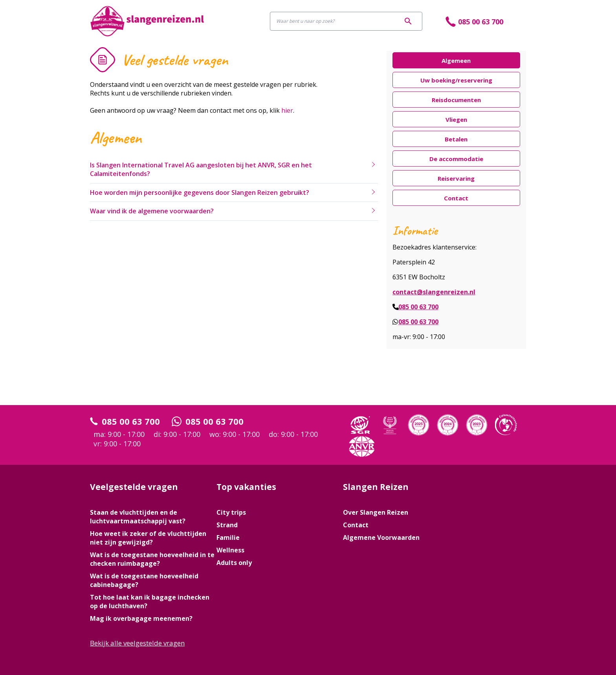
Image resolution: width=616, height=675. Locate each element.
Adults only (234, 563)
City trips (231, 512)
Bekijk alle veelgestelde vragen (137, 643)
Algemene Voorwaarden (381, 537)
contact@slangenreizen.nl (434, 292)
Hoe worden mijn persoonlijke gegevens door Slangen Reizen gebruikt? (200, 193)
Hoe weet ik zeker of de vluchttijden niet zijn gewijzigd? (148, 538)
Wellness (230, 550)
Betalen (456, 139)
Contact (456, 198)
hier (287, 110)
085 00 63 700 (418, 307)
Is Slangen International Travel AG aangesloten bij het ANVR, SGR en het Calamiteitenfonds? (201, 169)
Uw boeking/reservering (456, 80)
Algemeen (456, 61)
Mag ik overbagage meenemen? (141, 618)
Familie (228, 537)
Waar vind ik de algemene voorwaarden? (152, 211)
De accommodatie (456, 159)
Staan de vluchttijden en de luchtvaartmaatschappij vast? (138, 517)
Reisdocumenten (456, 100)
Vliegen (456, 120)
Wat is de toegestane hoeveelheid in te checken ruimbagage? (152, 559)
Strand (227, 525)
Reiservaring (456, 179)
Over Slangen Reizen (376, 512)
